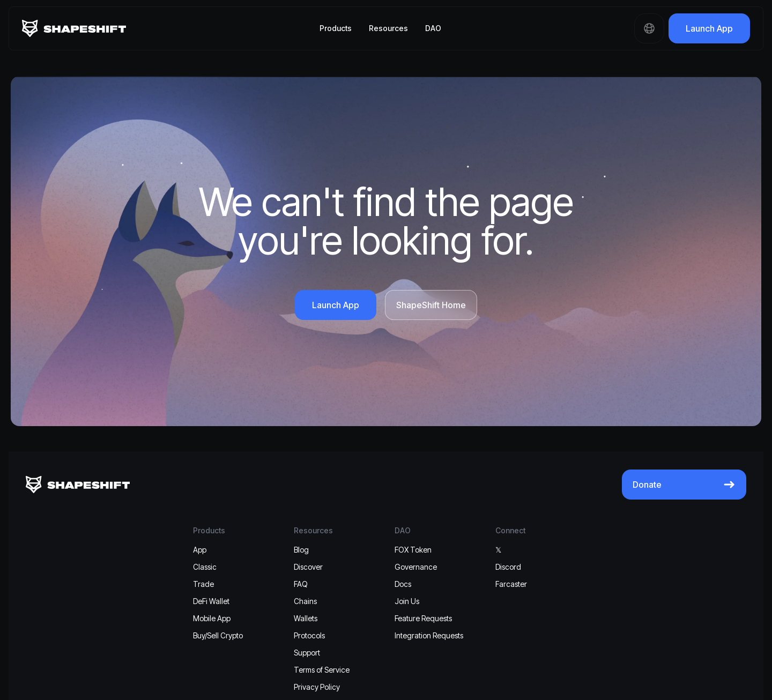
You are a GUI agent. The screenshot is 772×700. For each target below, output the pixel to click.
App (200, 550)
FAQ (301, 584)
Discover (308, 567)
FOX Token (413, 550)
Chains (305, 601)
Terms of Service (322, 670)
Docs (403, 584)
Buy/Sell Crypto (218, 635)
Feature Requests (423, 618)
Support (307, 653)
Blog (301, 550)
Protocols (309, 635)
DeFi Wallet (211, 601)
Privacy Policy (317, 687)
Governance (416, 567)
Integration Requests (429, 635)
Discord (508, 567)
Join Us (407, 601)
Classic (205, 567)
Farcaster (511, 584)
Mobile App (212, 618)
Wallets (306, 618)
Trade (203, 584)
